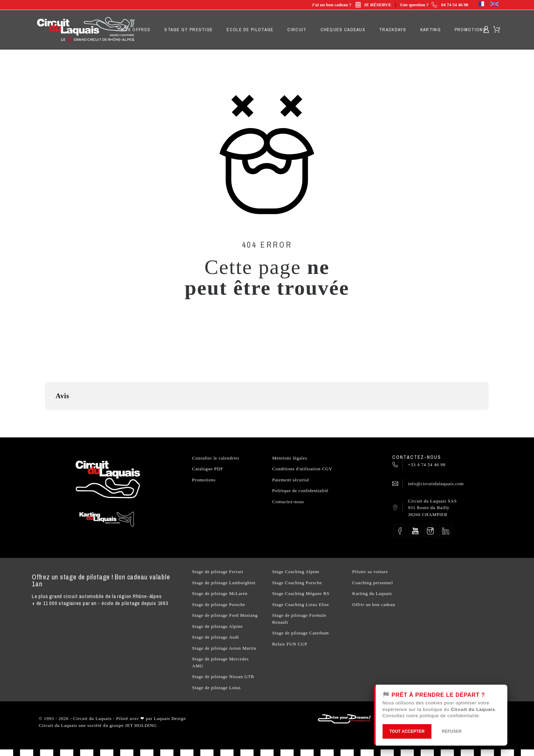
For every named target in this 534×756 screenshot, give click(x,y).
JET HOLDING (141, 725)
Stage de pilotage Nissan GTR (223, 677)
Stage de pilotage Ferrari (218, 572)
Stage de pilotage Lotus (216, 688)
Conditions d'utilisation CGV (302, 469)
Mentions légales (290, 458)
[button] (45, 417)
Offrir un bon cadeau (374, 604)
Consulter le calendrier (216, 458)
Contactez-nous (288, 502)
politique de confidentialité (449, 716)
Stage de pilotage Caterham (300, 633)
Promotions (204, 480)
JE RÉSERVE (372, 5)
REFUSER (452, 731)
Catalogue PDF (208, 469)
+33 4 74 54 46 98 (427, 465)
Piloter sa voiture (370, 572)
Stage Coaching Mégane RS (301, 593)
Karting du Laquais (372, 593)
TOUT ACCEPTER (407, 731)
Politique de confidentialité (300, 491)
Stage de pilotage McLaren (220, 593)
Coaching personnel (373, 583)
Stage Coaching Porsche (297, 583)
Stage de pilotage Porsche (218, 604)
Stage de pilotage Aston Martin (224, 648)
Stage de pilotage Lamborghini (224, 583)
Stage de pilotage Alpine (217, 626)
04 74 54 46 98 (455, 5)
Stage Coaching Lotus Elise (300, 604)
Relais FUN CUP (290, 644)
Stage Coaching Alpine (296, 572)
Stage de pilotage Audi (215, 637)
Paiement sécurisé (291, 480)
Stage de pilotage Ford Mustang (225, 615)
